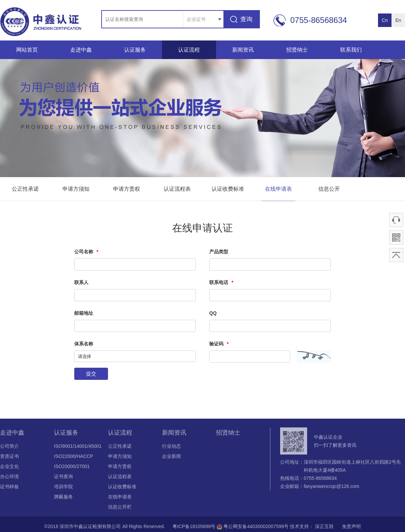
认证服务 (135, 50)
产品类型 (219, 252)
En (398, 20)
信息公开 (329, 189)
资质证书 (9, 457)
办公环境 (9, 478)
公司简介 (9, 447)
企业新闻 (171, 457)
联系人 (81, 282)
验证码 (219, 344)
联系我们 (351, 50)
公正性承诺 (25, 189)
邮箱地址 (84, 313)
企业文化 (9, 468)
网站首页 (27, 50)
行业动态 (171, 447)
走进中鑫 (81, 50)
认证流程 (189, 50)
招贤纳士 (297, 50)
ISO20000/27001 (72, 468)
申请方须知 (76, 189)
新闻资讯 (243, 50)
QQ (213, 313)
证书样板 (9, 488)
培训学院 (63, 488)
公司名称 (86, 252)
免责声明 (349, 528)
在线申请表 (278, 189)
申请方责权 (127, 189)
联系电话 (221, 282)
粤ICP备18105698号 (193, 528)
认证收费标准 (228, 189)
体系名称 (84, 344)
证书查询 (63, 478)
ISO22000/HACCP (74, 457)
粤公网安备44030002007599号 (253, 528)
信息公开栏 (120, 508)
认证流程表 (177, 189)
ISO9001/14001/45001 (78, 447)
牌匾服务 (63, 498)
